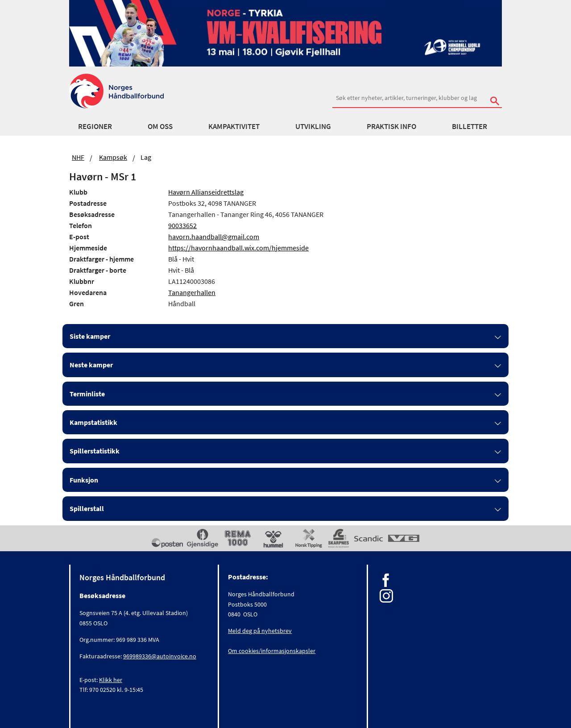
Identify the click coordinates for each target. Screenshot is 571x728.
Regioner (95, 126)
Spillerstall (87, 508)
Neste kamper (91, 365)
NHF (78, 157)
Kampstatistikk (93, 422)
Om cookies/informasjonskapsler (272, 651)
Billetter (470, 126)
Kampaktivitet (234, 126)
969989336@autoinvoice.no (160, 656)
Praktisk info (391, 126)
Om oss (160, 126)
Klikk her (111, 680)
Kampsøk (113, 157)
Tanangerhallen (192, 292)
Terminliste (87, 394)
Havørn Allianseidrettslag (206, 192)
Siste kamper (90, 336)
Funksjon (84, 480)
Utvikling (313, 126)
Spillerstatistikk (95, 451)
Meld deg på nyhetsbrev (260, 631)
